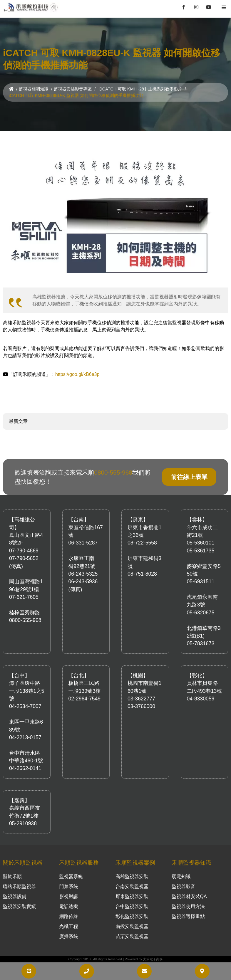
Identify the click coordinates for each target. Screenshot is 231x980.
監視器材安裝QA (189, 896)
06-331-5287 (83, 543)
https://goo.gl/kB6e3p (77, 374)
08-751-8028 (142, 574)
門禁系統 (69, 886)
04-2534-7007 (25, 706)
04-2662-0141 (25, 768)
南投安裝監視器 (132, 926)
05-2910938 (23, 823)
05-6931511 (201, 581)
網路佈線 (69, 916)
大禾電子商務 (153, 959)
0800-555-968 (113, 472)
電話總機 (69, 906)
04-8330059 (201, 699)
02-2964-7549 (85, 699)
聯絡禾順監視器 (19, 886)
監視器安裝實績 (19, 906)
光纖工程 (69, 926)
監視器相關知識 (34, 89)
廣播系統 (69, 936)
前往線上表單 (189, 477)
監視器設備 (15, 896)
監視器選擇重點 (188, 916)
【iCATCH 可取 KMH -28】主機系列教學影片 (139, 89)
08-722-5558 (142, 543)
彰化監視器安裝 (132, 916)
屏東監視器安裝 (132, 896)
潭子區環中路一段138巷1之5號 (27, 691)
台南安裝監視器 (132, 886)
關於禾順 (12, 876)
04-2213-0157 (25, 737)
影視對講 (69, 896)
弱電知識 (181, 876)
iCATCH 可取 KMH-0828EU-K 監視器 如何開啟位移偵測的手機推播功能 (76, 95)
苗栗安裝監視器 (132, 936)
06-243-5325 (83, 574)
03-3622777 (141, 699)
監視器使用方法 (188, 906)
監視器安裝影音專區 (73, 89)
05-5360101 (201, 543)
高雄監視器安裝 (132, 876)
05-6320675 (201, 613)
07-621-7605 (24, 597)
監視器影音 (184, 886)
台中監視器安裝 (132, 906)
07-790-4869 (24, 551)
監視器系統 (71, 876)
